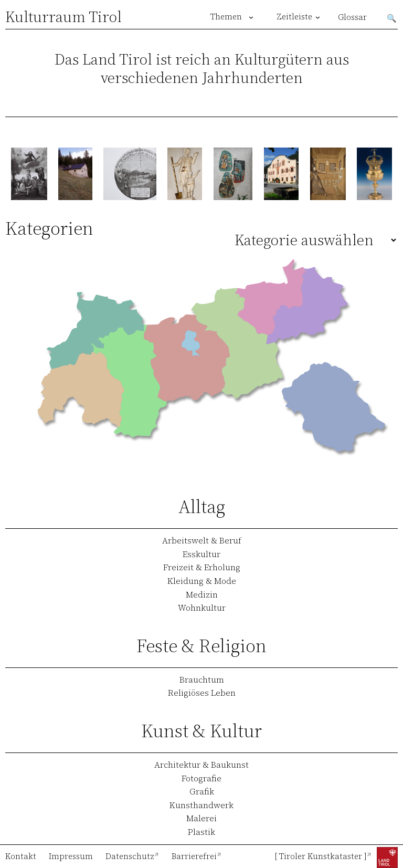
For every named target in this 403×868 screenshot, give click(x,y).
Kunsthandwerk (201, 805)
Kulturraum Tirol (63, 17)
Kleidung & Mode (202, 581)
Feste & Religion (201, 646)
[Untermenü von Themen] (251, 17)
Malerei (201, 818)
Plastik (201, 832)
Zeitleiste (294, 17)
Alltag (202, 506)
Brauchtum (202, 679)
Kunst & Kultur (201, 731)
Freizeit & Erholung (202, 567)
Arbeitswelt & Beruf (202, 540)
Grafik (202, 791)
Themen (226, 17)
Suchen (392, 17)
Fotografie (201, 778)
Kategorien (49, 228)
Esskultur (201, 554)
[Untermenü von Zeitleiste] (318, 17)
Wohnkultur (202, 608)
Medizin (202, 594)
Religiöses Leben (202, 693)
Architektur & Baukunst (201, 765)
